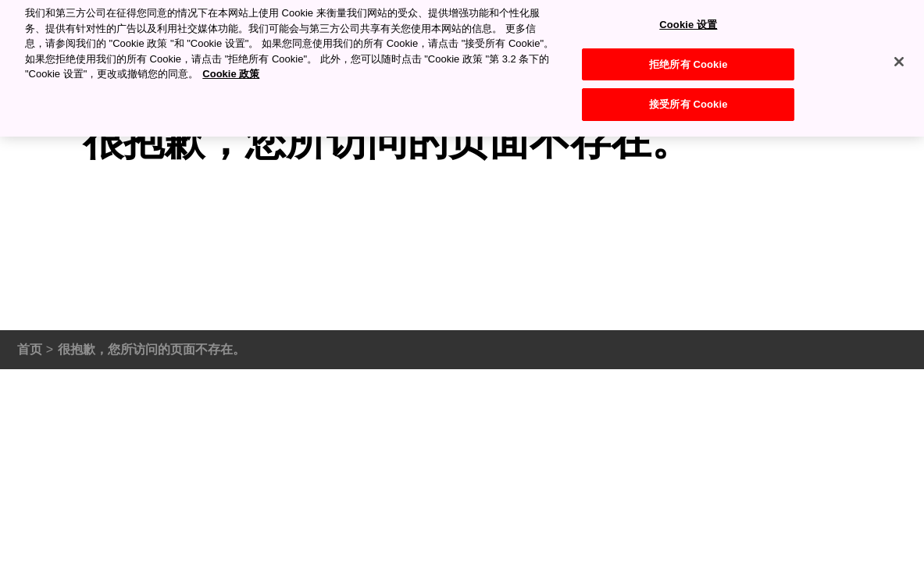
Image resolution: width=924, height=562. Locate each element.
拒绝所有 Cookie (688, 60)
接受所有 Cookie (688, 100)
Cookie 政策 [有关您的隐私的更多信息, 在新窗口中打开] (231, 70)
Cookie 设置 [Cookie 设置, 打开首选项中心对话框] (688, 21)
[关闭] (899, 58)
